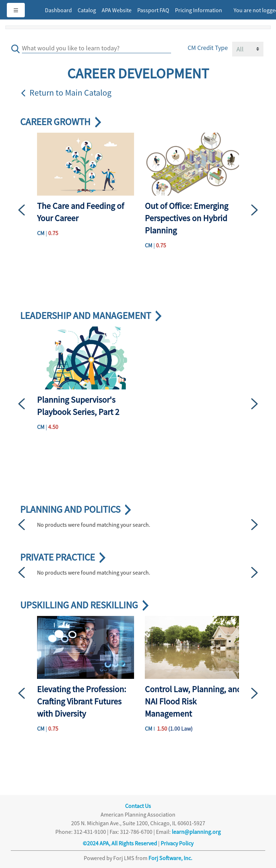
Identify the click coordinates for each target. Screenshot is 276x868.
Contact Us (138, 806)
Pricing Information (199, 10)
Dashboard (58, 10)
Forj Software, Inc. (170, 858)
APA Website (117, 10)
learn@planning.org (196, 832)
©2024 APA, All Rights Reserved (120, 843)
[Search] (96, 47)
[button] (28, 210)
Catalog (87, 10)
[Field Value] (248, 49)
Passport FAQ (153, 10)
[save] (17, 46)
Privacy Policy (177, 843)
